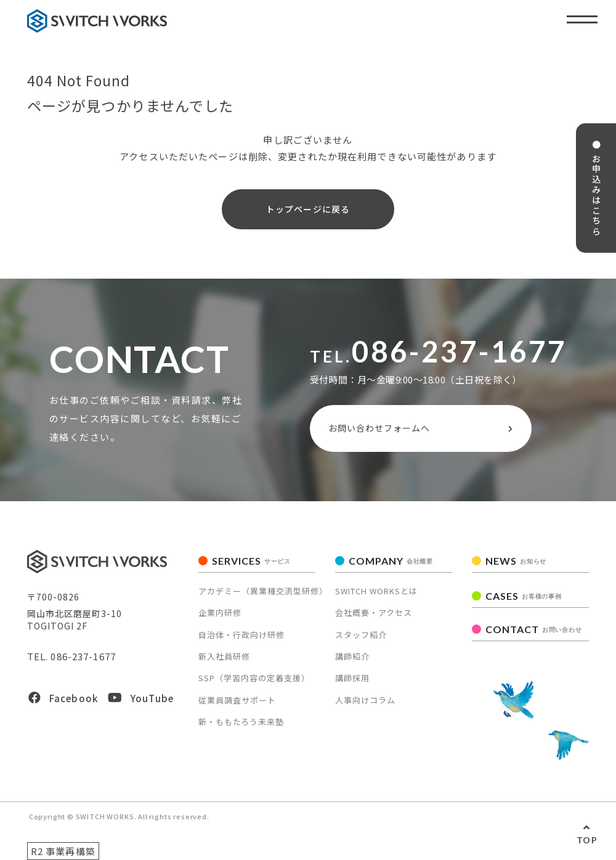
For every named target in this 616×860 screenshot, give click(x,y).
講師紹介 (352, 656)
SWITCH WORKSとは (376, 591)
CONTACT (533, 629)
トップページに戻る (308, 209)
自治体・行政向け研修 (241, 635)
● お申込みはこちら (596, 188)
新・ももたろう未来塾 (241, 722)
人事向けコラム (365, 700)
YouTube (141, 698)
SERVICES (251, 561)
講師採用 (352, 678)
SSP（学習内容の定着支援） (254, 678)
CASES (523, 596)
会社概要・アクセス (374, 612)
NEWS (516, 561)
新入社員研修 (224, 656)
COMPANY (391, 561)
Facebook (63, 698)
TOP (587, 840)
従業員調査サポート (237, 700)
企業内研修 (220, 612)
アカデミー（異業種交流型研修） (263, 591)
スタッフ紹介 (361, 635)
